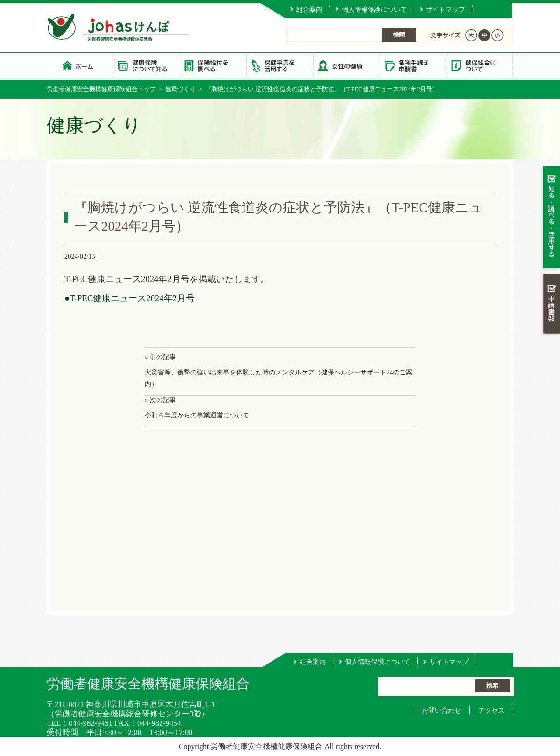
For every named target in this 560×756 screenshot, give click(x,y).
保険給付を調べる (213, 65)
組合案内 (309, 9)
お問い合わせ (441, 710)
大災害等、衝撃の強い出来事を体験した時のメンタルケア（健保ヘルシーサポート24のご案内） (279, 378)
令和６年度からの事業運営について (197, 415)
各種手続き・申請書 (413, 65)
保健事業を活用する (280, 65)
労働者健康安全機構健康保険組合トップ (101, 89)
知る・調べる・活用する (550, 218)
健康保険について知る (146, 65)
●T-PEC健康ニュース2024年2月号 (129, 298)
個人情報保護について (374, 9)
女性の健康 (346, 65)
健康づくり (180, 89)
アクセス (491, 710)
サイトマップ (446, 9)
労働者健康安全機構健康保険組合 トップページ (80, 65)
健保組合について (480, 65)
